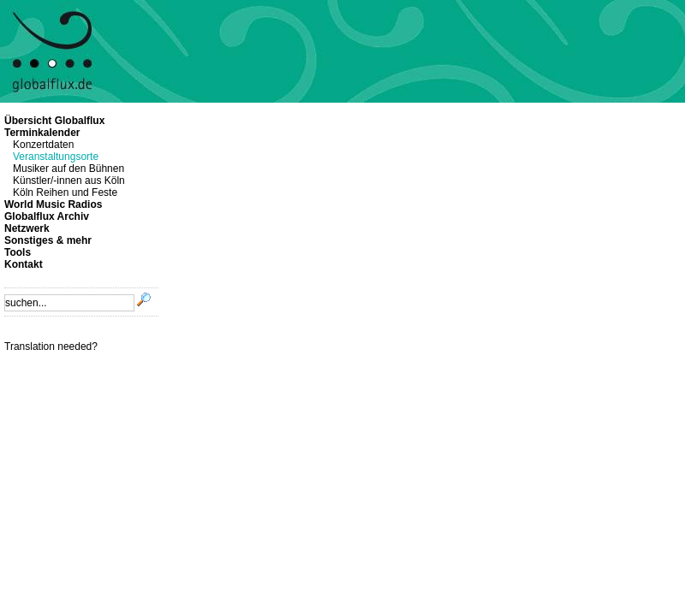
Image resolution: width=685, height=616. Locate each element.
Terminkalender (42, 133)
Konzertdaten (43, 145)
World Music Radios (53, 204)
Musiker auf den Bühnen (68, 169)
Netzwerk (27, 228)
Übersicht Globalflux (54, 121)
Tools (18, 252)
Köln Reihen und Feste (65, 192)
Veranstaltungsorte (56, 157)
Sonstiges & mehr (48, 240)
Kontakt (24, 264)
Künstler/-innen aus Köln (69, 181)
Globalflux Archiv (47, 216)
